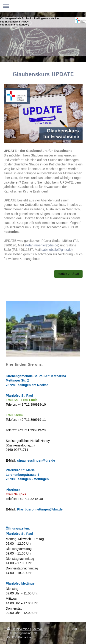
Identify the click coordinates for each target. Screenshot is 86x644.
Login (75, 629)
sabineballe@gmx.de (57, 250)
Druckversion (18, 629)
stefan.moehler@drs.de (42, 245)
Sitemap (37, 629)
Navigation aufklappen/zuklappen (43, 6)
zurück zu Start (68, 274)
